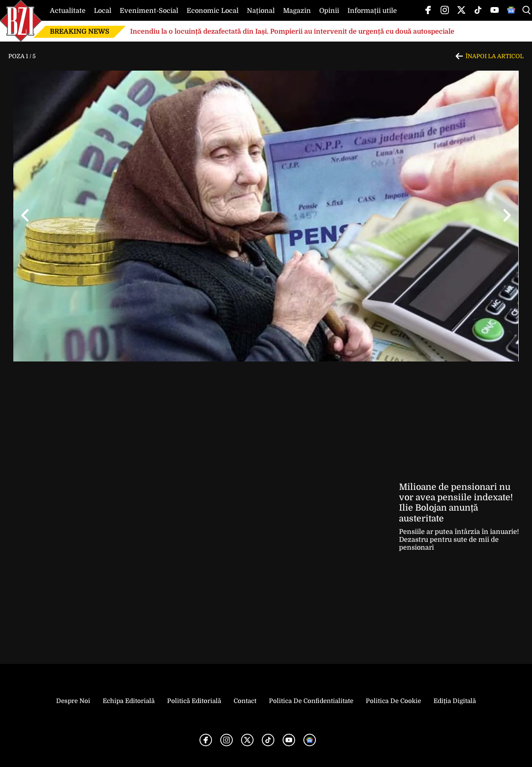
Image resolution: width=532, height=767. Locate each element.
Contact (245, 701)
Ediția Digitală (455, 701)
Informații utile (372, 11)
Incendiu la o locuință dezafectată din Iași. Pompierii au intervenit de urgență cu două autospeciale (292, 32)
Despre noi (73, 701)
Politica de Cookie (393, 701)
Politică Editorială (194, 701)
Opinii (329, 11)
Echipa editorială (129, 701)
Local (103, 11)
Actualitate (68, 11)
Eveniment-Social (149, 11)
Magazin (297, 11)
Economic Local (213, 11)
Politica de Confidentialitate (311, 701)
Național (261, 11)
